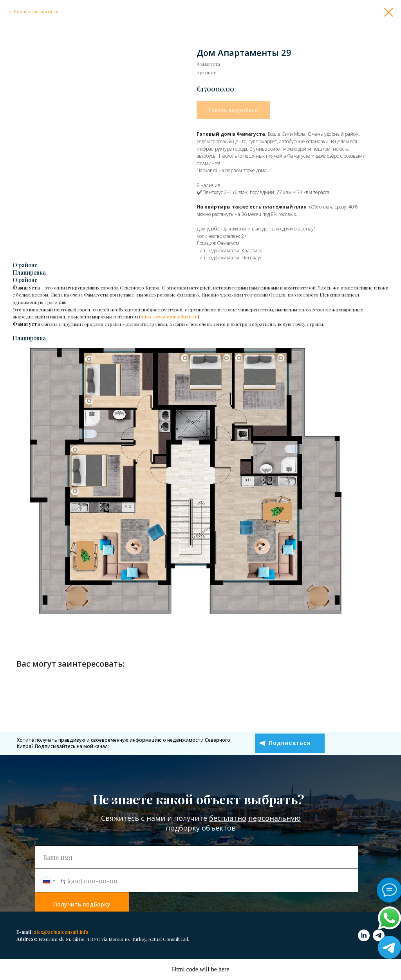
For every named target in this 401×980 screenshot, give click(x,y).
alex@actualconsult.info (61, 932)
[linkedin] (364, 935)
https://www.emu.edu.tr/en (169, 316)
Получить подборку (82, 904)
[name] (197, 857)
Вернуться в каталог (36, 11)
